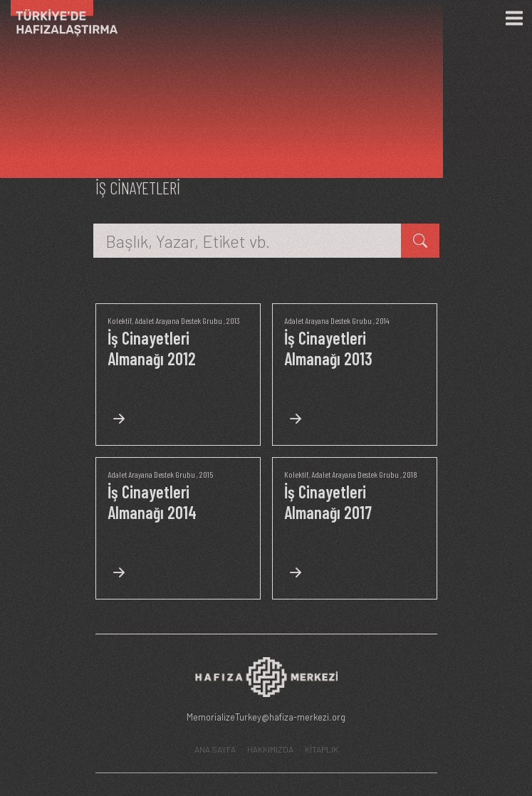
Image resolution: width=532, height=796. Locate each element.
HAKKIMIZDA (270, 749)
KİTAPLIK (322, 749)
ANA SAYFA (215, 749)
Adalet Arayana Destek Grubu (178, 320)
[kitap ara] (420, 241)
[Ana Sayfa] (59, 18)
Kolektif (120, 320)
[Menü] (514, 19)
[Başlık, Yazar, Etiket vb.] (247, 241)
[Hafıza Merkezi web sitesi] (266, 681)
